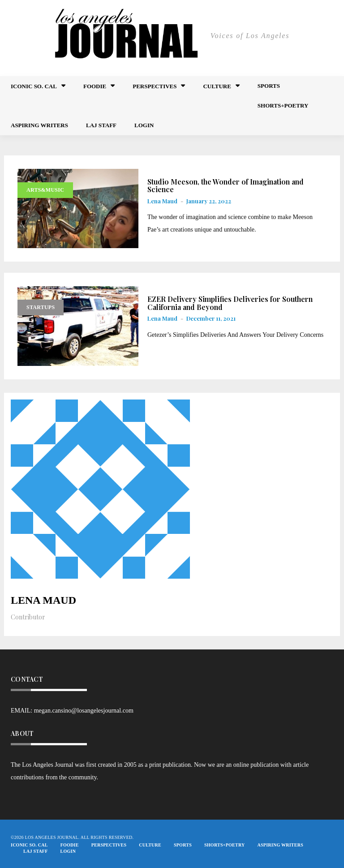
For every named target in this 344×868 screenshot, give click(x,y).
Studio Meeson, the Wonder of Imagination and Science (226, 186)
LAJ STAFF (101, 125)
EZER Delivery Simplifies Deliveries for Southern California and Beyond (230, 303)
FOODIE (95, 86)
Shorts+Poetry (283, 105)
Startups (41, 307)
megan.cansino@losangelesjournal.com (84, 711)
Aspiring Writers (39, 125)
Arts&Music (45, 190)
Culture (217, 86)
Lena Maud (162, 201)
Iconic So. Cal (34, 86)
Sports (269, 86)
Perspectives (155, 86)
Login (144, 125)
